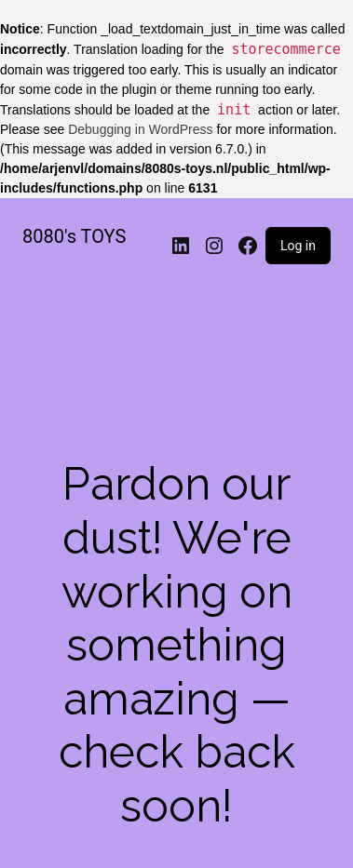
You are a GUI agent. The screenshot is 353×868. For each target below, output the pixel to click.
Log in (298, 246)
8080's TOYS (74, 236)
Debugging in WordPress (140, 129)
